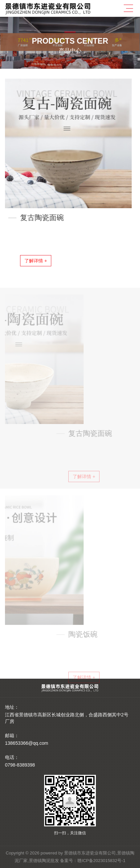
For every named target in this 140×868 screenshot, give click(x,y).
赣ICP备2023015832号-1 (101, 861)
